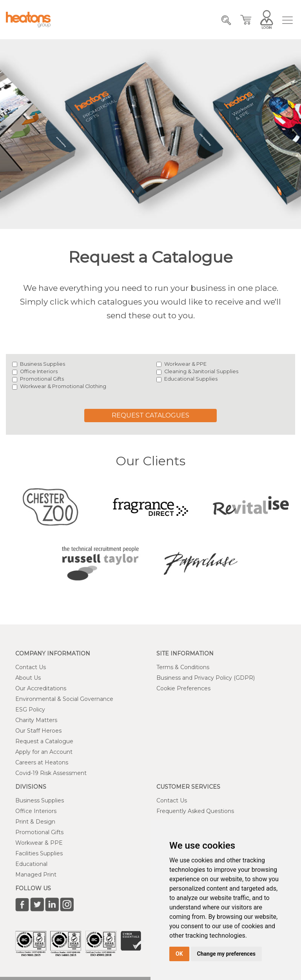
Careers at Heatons (42, 762)
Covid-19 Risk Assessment (51, 773)
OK (179, 954)
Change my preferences (226, 954)
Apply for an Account (44, 752)
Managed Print (36, 875)
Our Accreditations (41, 688)
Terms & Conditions (183, 667)
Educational (31, 864)
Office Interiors (39, 371)
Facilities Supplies (39, 853)
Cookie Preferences (183, 688)
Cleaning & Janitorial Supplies (201, 371)
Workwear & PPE (185, 364)
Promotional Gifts (42, 379)
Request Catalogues (150, 415)
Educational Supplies (191, 379)
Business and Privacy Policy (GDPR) (206, 678)
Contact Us (31, 667)
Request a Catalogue (44, 741)
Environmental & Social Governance (64, 699)
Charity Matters (36, 720)
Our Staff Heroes (38, 731)
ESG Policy (30, 710)
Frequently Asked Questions (195, 811)
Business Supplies (43, 364)
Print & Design (35, 822)
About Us (28, 678)
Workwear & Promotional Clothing (63, 386)
